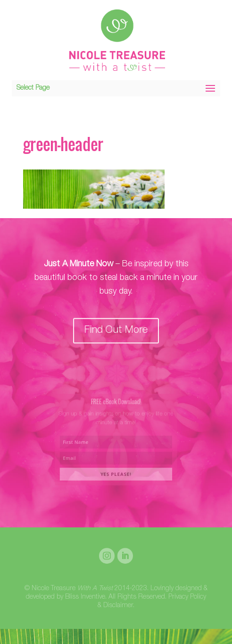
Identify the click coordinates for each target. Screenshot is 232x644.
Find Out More (116, 330)
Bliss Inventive (85, 597)
